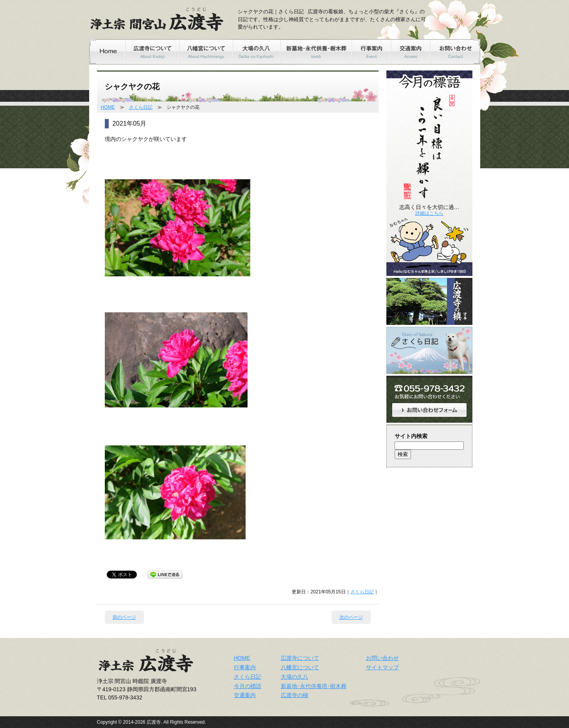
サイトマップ (382, 667)
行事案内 (245, 667)
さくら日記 (141, 107)
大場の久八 (294, 677)
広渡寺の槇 (294, 695)
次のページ (351, 617)
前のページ (124, 617)
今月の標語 (248, 686)
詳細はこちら (429, 213)
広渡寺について (300, 658)
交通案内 (245, 695)
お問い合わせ (382, 658)
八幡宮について (300, 667)
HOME (108, 107)
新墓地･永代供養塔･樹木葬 (314, 686)
